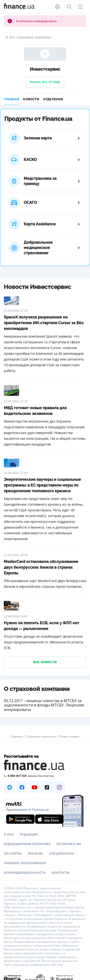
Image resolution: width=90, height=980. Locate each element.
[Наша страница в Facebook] (22, 787)
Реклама (36, 854)
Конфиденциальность (25, 873)
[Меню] (80, 7)
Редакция (29, 835)
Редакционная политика (27, 844)
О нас (9, 835)
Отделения (53, 99)
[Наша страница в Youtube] (34, 787)
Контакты (61, 873)
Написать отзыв (45, 82)
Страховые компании (41, 736)
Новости (31, 99)
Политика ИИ (69, 844)
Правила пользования (25, 863)
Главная (11, 99)
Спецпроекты (62, 854)
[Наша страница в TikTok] (47, 787)
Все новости (45, 662)
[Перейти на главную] (19, 7)
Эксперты (13, 854)
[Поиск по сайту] (69, 7)
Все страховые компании (28, 37)
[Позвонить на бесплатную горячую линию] (45, 776)
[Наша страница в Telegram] (10, 787)
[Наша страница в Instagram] (59, 787)
